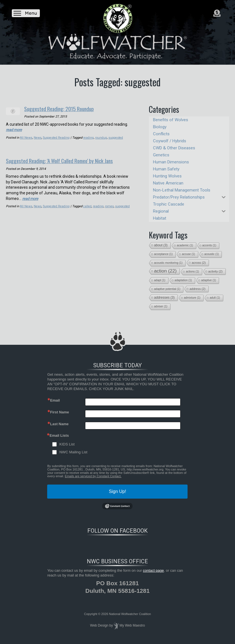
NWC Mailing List (73, 452)
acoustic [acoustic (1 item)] (212, 254)
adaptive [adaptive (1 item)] (209, 280)
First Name (59, 412)
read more (15, 129)
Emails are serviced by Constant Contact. (93, 476)
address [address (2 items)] (198, 289)
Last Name (59, 424)
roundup (101, 137)
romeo (109, 206)
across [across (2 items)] (199, 263)
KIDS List (67, 444)
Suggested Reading (56, 137)
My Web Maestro (132, 625)
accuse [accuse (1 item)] (189, 254)
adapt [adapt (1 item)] (160, 280)
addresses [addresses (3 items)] (164, 298)
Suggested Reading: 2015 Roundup (64, 108)
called (88, 206)
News (38, 137)
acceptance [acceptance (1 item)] (163, 254)
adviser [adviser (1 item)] (161, 306)
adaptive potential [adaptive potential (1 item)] (167, 289)
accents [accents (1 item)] (209, 245)
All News (26, 137)
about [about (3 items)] (161, 245)
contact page (153, 570)
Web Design (99, 625)
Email (55, 400)
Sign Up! (118, 491)
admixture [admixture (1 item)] (192, 298)
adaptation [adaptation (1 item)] (183, 280)
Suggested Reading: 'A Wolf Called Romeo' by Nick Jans (67, 160)
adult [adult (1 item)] (215, 298)
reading (89, 137)
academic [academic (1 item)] (185, 245)
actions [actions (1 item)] (192, 272)
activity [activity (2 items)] (215, 271)
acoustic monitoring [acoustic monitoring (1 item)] (168, 263)
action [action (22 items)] (165, 271)
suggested (115, 137)
